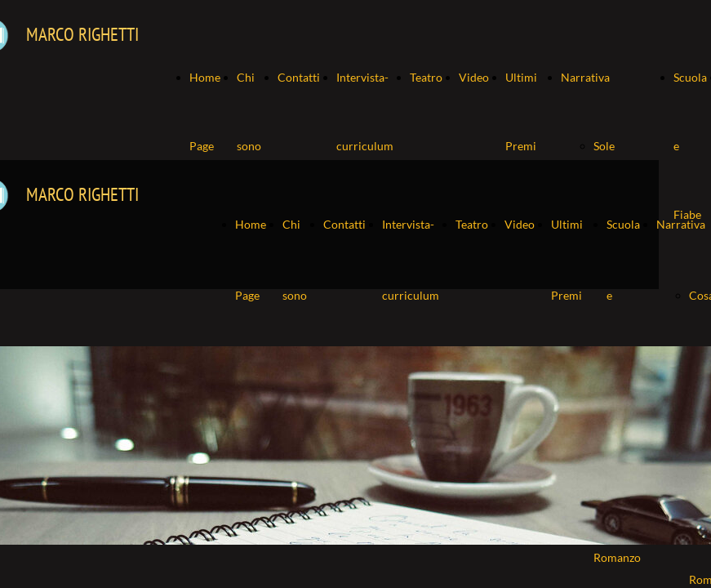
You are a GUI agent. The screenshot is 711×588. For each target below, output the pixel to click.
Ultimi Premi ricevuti (525, 146)
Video (474, 77)
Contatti (299, 77)
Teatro (426, 77)
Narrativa (585, 77)
